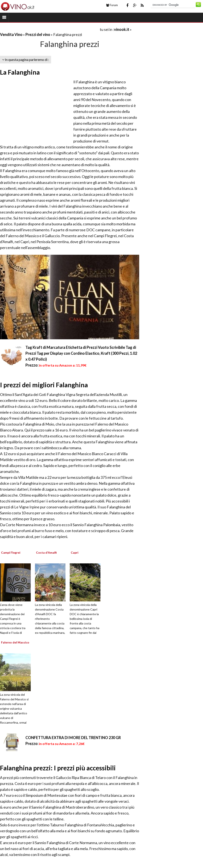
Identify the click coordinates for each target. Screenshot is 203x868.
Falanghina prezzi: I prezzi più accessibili (58, 768)
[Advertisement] (50, 29)
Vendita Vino (11, 34)
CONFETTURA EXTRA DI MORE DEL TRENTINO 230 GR (73, 738)
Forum (112, 5)
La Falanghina (20, 72)
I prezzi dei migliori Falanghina (44, 385)
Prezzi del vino (38, 34)
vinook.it (122, 29)
